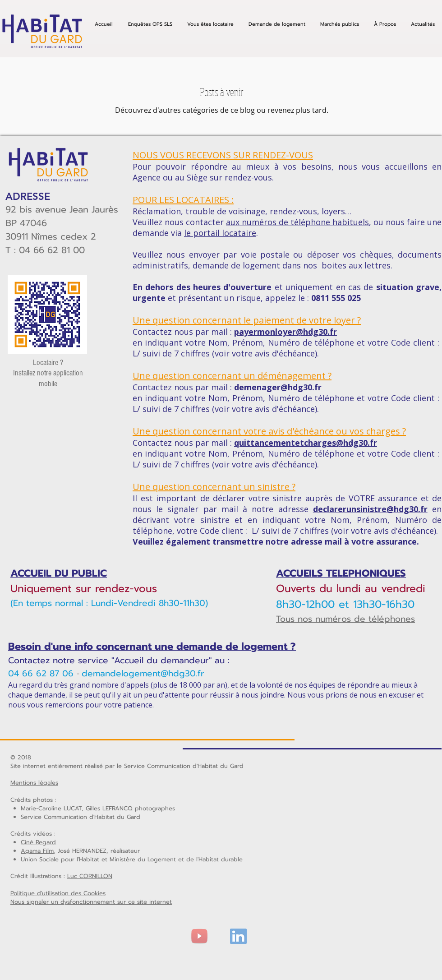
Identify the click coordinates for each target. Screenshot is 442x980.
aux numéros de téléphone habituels (297, 222)
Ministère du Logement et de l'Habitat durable (176, 859)
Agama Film (37, 851)
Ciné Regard (38, 842)
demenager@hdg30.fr (278, 387)
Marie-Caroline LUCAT (51, 808)
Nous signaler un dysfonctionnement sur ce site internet (91, 902)
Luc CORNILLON (90, 876)
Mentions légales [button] (34, 783)
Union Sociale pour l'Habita (59, 859)
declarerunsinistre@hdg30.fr (370, 509)
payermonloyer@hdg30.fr (285, 332)
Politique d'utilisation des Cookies (58, 893)
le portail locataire (220, 233)
